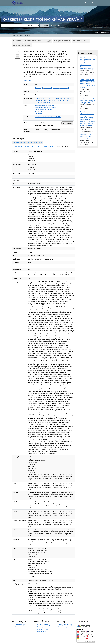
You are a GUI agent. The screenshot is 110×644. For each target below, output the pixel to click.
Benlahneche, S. (64, 88)
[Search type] (32, 25)
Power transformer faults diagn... (22, 35)
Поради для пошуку (65, 625)
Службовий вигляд (63, 147)
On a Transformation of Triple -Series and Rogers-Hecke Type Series (87, 101)
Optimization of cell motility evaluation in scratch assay (86, 137)
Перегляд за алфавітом (45, 627)
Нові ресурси (41, 631)
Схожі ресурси (48, 147)
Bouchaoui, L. (39, 88)
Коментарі (36, 147)
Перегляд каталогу (43, 625)
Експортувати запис (62, 41)
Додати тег (67, 123)
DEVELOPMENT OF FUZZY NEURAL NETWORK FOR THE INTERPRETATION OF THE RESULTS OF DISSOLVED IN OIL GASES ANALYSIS (87, 83)
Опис (27, 147)
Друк (48, 41)
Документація (63, 627)
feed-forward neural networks (44, 110)
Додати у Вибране (81, 41)
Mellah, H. (56, 88)
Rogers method (40, 111)
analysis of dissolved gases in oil (45, 106)
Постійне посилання (22, 45)
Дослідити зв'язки (43, 629)
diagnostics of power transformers (46, 108)
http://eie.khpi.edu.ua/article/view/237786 (48, 117)
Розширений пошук (22, 627)
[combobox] (12, 25)
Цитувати (17, 41)
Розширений (55, 26)
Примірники (18, 147)
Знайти (44, 25)
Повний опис (28, 80)
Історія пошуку (21, 625)
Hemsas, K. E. (48, 88)
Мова (93, 3)
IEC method (39, 113)
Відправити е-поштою (34, 41)
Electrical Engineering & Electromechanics (28, 142)
